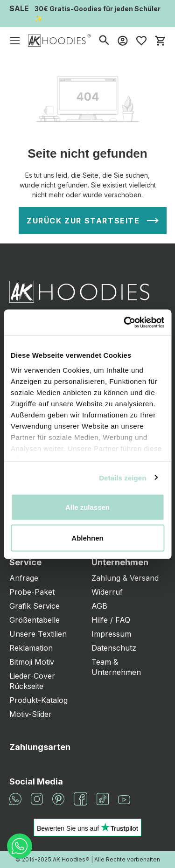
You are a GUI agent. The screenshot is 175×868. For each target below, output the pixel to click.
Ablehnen (87, 538)
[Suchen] (104, 40)
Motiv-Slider (31, 714)
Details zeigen (122, 477)
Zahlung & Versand (125, 578)
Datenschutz (114, 648)
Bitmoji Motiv (32, 662)
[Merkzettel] (141, 41)
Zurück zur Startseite (83, 221)
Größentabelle (35, 620)
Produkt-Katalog (38, 700)
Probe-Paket (32, 592)
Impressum (111, 634)
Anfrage (24, 578)
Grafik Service (35, 606)
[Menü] (15, 41)
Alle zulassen (87, 507)
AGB (99, 606)
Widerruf (107, 592)
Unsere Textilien (38, 634)
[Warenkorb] (160, 41)
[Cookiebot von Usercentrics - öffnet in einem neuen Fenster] (125, 322)
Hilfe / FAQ (111, 620)
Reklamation (31, 648)
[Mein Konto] (123, 41)
